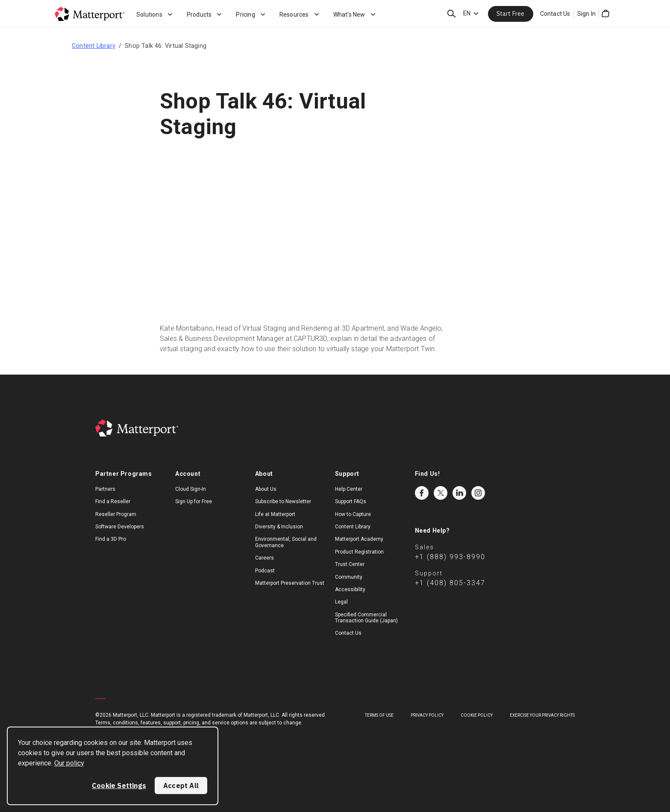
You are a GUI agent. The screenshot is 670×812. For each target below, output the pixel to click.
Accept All (181, 786)
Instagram (478, 493)
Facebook (422, 493)
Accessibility (350, 589)
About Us (266, 489)
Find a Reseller (113, 501)
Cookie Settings (119, 786)
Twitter (441, 493)
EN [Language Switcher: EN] (467, 13)
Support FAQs (351, 501)
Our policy (69, 763)
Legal (341, 602)
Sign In (586, 14)
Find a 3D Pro (111, 539)
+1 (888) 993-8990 (450, 557)
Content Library (94, 46)
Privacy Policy (427, 715)
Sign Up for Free (194, 501)
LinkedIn (459, 493)
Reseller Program (116, 514)
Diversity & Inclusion (279, 527)
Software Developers (120, 527)
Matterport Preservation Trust (290, 583)
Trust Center (350, 564)
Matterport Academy (359, 539)
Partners (105, 489)
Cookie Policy (477, 715)
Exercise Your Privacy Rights (542, 715)
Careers (264, 558)
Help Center (349, 489)
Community (349, 577)
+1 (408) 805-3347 (450, 583)
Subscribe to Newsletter (283, 501)
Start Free (511, 14)
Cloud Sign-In (191, 489)
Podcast (265, 571)
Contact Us (555, 14)
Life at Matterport (275, 514)
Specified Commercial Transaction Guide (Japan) (366, 618)
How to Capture (353, 514)
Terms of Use (379, 715)
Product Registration (359, 552)
